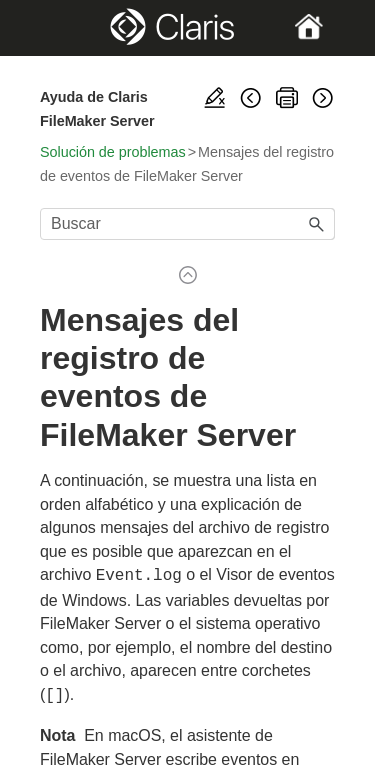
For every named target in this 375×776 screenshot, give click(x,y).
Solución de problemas (113, 152)
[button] (317, 224)
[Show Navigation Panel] (53, 28)
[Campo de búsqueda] (187, 224)
